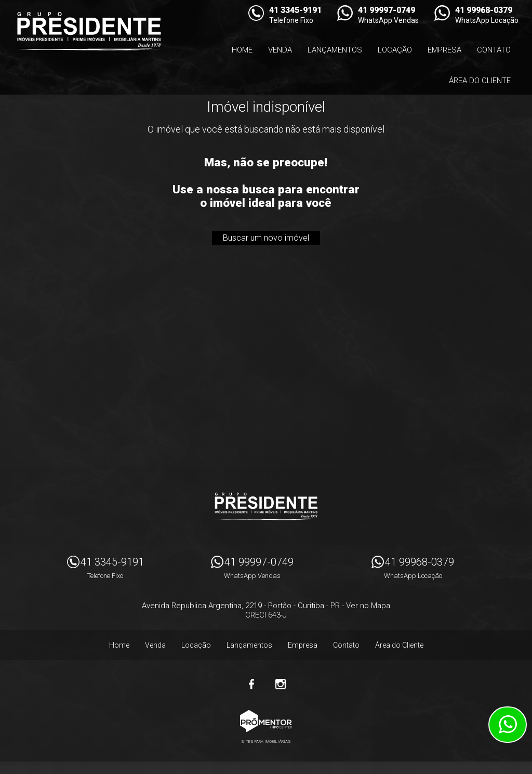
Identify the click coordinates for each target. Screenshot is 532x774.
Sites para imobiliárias (266, 742)
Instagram (281, 684)
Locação (395, 50)
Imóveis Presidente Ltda (266, 506)
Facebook (251, 684)
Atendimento (508, 725)
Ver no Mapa (368, 606)
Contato (494, 50)
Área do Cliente (480, 81)
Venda (280, 50)
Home (242, 50)
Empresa (444, 50)
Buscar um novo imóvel (266, 238)
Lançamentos (335, 50)
